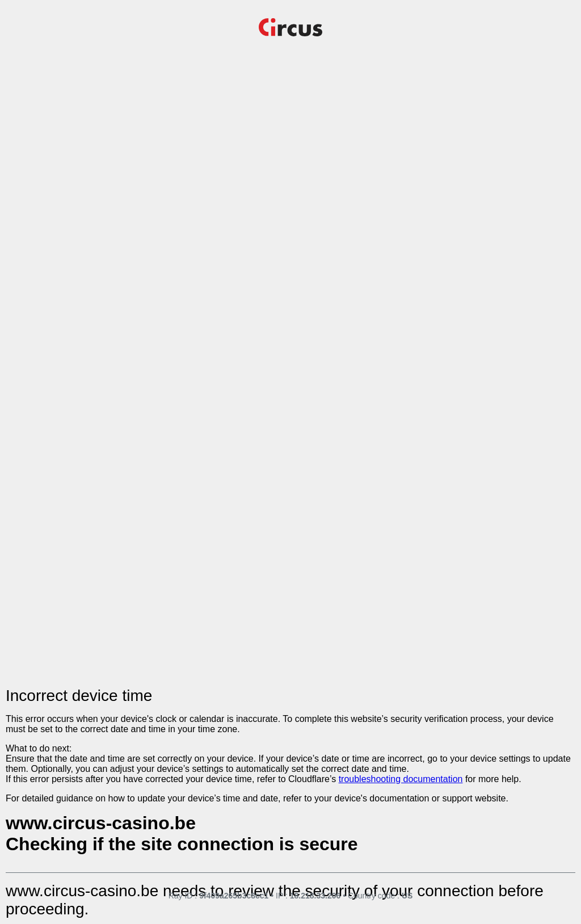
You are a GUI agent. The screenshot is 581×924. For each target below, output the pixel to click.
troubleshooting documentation (401, 779)
